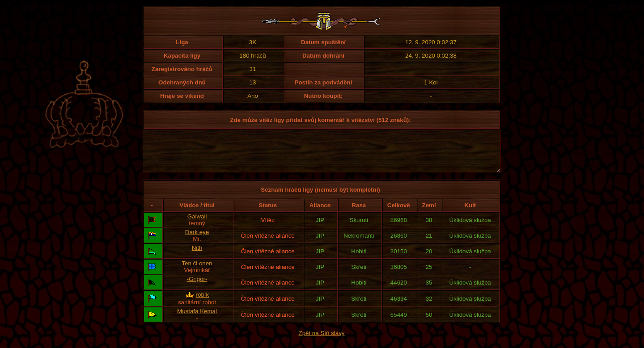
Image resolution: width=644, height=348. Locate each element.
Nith (197, 256)
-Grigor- (197, 287)
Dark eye (197, 240)
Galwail (197, 224)
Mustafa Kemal (197, 319)
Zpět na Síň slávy (322, 341)
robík (203, 303)
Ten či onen (197, 271)
